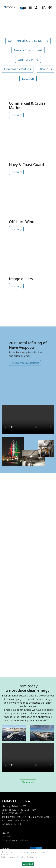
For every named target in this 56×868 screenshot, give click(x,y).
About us (46, 69)
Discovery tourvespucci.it (25, 363)
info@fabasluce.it (11, 824)
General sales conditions (15, 840)
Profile (5, 833)
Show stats (28, 782)
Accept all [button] (28, 864)
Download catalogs (18, 69)
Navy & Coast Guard (28, 50)
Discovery (16, 115)
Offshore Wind (28, 60)
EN (44, 7)
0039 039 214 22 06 (39, 817)
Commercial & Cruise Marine (28, 41)
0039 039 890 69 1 (16, 817)
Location (28, 79)
